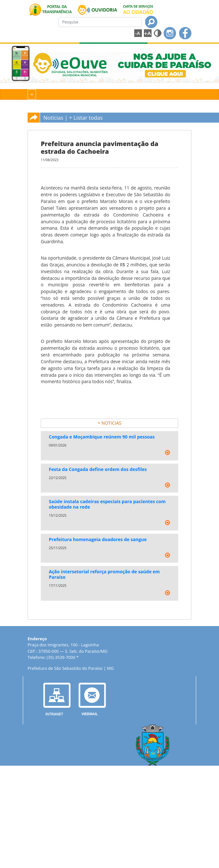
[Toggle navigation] (32, 94)
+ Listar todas (86, 118)
